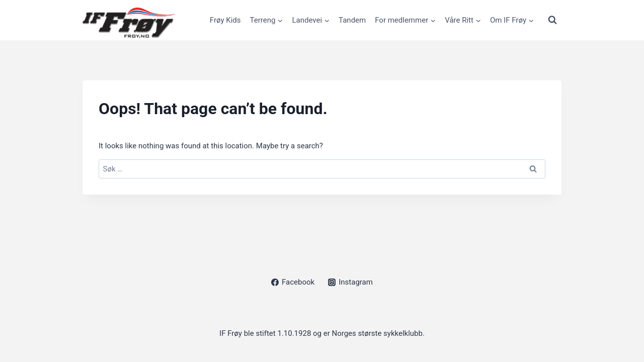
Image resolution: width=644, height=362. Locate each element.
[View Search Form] (552, 20)
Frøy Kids (225, 20)
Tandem (352, 20)
